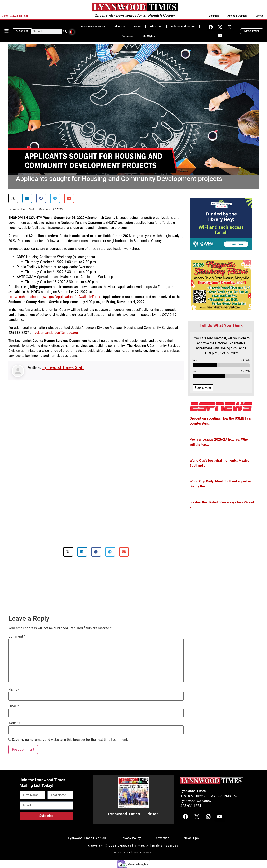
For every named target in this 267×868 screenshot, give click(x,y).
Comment (17, 636)
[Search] (65, 31)
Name (14, 690)
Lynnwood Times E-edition (87, 838)
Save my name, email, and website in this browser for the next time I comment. (70, 740)
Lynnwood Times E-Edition (133, 814)
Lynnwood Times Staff (63, 367)
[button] (13, 198)
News (138, 26)
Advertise (120, 26)
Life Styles (148, 36)
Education (156, 26)
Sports (259, 16)
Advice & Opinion (237, 16)
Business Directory (93, 26)
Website (14, 723)
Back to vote (203, 388)
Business (127, 36)
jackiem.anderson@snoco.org (56, 333)
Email (14, 706)
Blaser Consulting (144, 853)
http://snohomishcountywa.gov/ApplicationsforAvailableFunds (55, 297)
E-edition (214, 16)
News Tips (191, 838)
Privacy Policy (131, 838)
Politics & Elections (183, 26)
